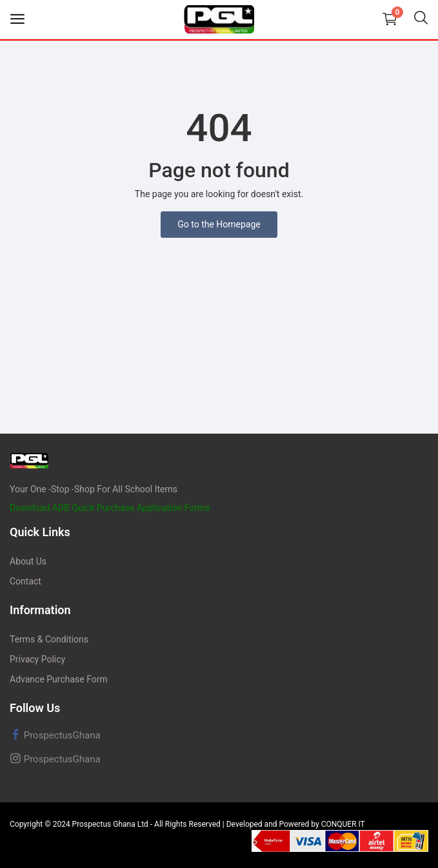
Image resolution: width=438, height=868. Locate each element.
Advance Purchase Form (59, 679)
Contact (25, 581)
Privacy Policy (37, 659)
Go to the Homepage (219, 224)
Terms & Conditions (49, 639)
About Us (28, 561)
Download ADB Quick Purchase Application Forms (110, 508)
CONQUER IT (343, 824)
